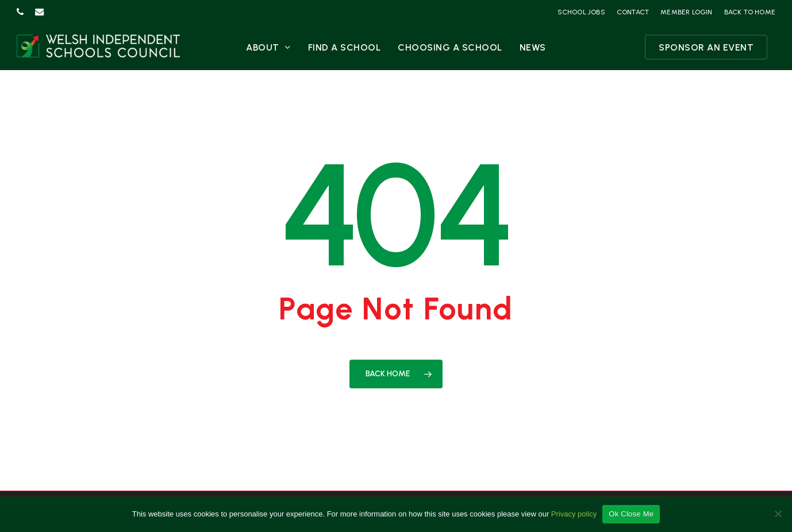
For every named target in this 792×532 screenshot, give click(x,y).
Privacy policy (574, 514)
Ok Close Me (631, 514)
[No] (778, 514)
